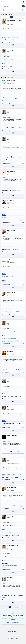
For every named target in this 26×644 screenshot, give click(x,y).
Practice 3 (14, 94)
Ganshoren (17, 17)
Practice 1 (4, 34)
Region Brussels (5, 17)
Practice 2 (9, 94)
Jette (12, 17)
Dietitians (13, 638)
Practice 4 (19, 94)
